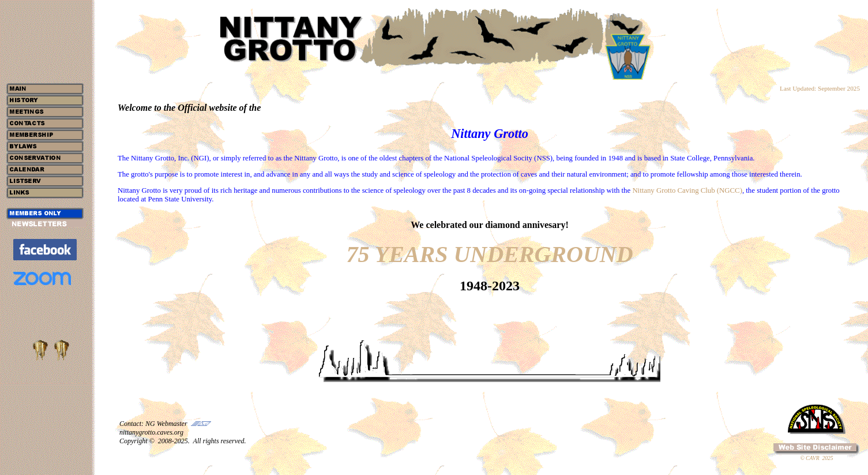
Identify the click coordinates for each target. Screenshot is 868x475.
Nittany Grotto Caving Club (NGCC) (687, 190)
